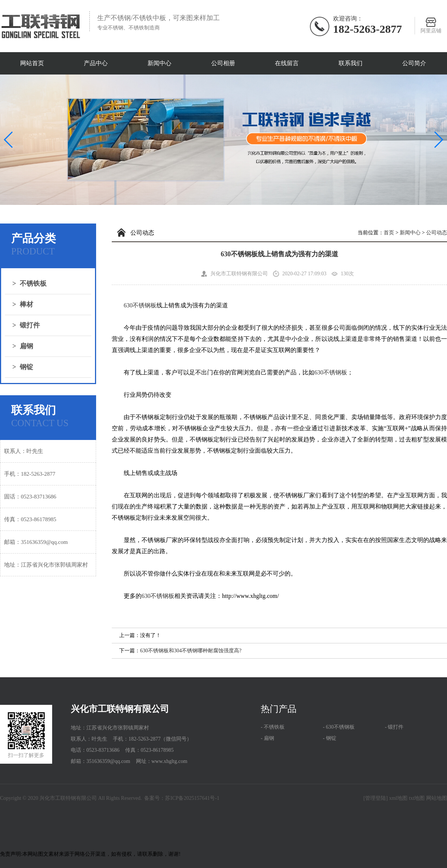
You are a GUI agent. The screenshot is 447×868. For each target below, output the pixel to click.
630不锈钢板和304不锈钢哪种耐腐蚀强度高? (191, 651)
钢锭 (23, 367)
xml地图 (398, 798)
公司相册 (223, 63)
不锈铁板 (29, 283)
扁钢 (23, 346)
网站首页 (32, 63)
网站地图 (437, 798)
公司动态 (437, 233)
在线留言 (287, 63)
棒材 (23, 304)
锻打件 (26, 325)
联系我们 (351, 63)
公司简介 (414, 63)
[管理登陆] (376, 798)
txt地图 (417, 798)
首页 (389, 233)
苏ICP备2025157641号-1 (192, 798)
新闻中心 (159, 63)
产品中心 (96, 63)
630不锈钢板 (140, 305)
